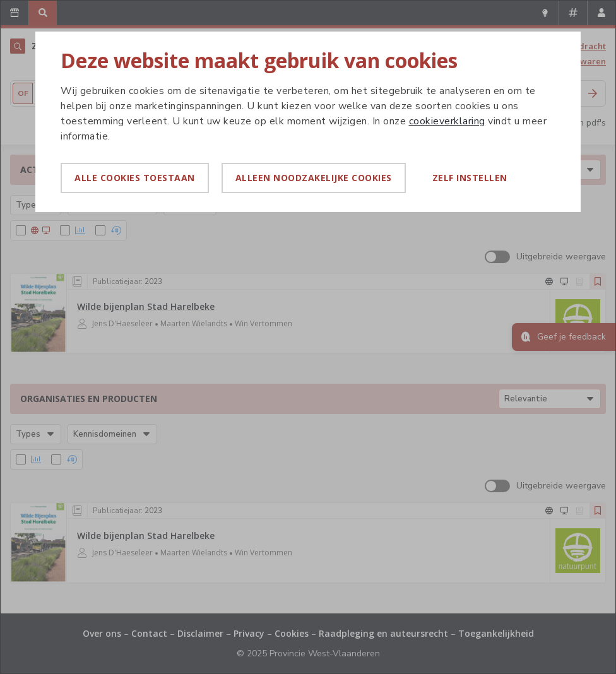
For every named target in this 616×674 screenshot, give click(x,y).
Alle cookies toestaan (135, 178)
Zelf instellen (470, 178)
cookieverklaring (447, 121)
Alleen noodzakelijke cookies (314, 178)
